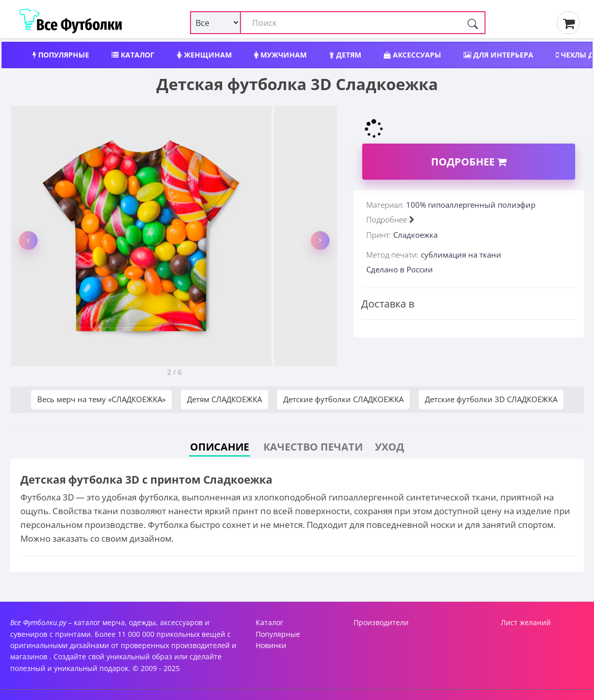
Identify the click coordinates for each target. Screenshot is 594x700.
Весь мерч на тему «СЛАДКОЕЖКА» (101, 399)
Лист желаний (526, 622)
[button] (28, 241)
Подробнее (469, 162)
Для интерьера (498, 55)
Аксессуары (412, 55)
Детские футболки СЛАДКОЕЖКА (343, 399)
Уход (389, 447)
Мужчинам (280, 55)
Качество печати (313, 447)
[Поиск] (473, 23)
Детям (345, 55)
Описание (220, 447)
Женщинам (204, 55)
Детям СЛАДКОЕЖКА (224, 399)
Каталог (133, 55)
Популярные (61, 55)
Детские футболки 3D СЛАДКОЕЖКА (491, 399)
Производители (381, 622)
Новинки (271, 645)
